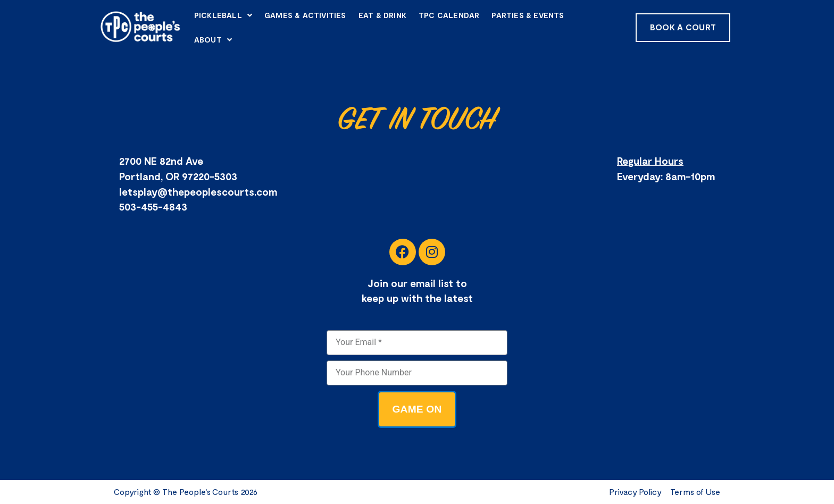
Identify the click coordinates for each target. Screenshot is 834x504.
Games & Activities (305, 15)
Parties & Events (528, 15)
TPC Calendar (449, 15)
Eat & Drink (382, 15)
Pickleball (223, 15)
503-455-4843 (153, 207)
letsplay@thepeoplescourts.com (198, 192)
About (213, 40)
